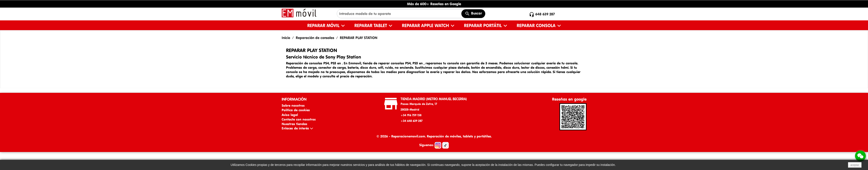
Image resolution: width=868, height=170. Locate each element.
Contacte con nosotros (299, 119)
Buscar (473, 14)
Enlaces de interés (297, 128)
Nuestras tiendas (294, 124)
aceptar (855, 165)
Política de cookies (296, 110)
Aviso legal (290, 115)
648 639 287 (545, 14)
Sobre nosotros (293, 105)
